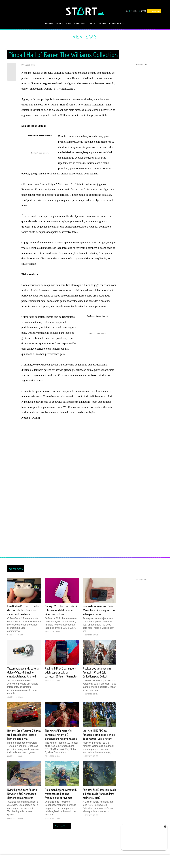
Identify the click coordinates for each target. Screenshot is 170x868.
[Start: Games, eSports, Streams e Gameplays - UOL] (82, 11)
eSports (55, 24)
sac (127, 11)
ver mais (62, 842)
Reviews (43, 24)
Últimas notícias (122, 24)
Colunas (105, 24)
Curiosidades (79, 24)
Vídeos (94, 24)
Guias (66, 24)
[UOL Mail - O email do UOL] (133, 11)
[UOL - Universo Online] (101, 14)
